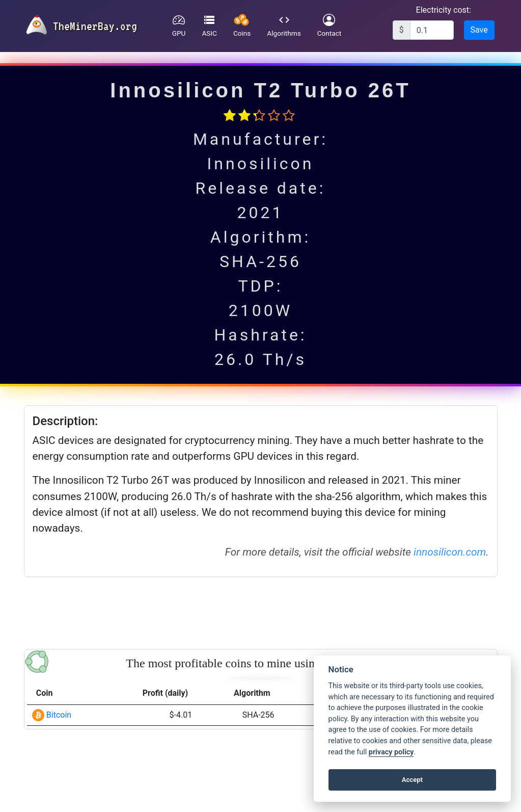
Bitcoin (59, 715)
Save (479, 30)
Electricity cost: (444, 10)
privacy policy (391, 752)
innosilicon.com (450, 552)
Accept (412, 780)
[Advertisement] (261, 611)
